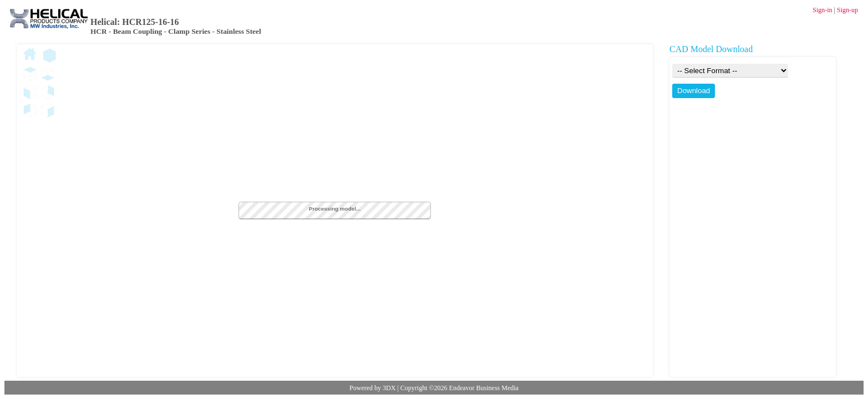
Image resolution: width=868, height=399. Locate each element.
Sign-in (822, 10)
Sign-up (847, 10)
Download (694, 91)
